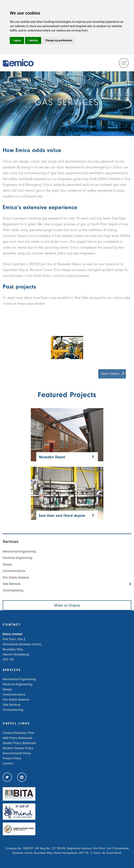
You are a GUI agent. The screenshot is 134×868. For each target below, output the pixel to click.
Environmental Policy (17, 753)
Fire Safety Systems (16, 577)
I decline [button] (33, 40)
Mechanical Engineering (19, 551)
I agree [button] (17, 40)
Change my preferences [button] (59, 40)
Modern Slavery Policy (18, 748)
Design (7, 564)
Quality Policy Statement (19, 743)
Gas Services (12, 584)
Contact (8, 763)
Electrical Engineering (17, 558)
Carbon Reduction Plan (18, 733)
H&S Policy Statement (17, 738)
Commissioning (13, 590)
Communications (14, 571)
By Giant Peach (112, 853)
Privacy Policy (12, 758)
